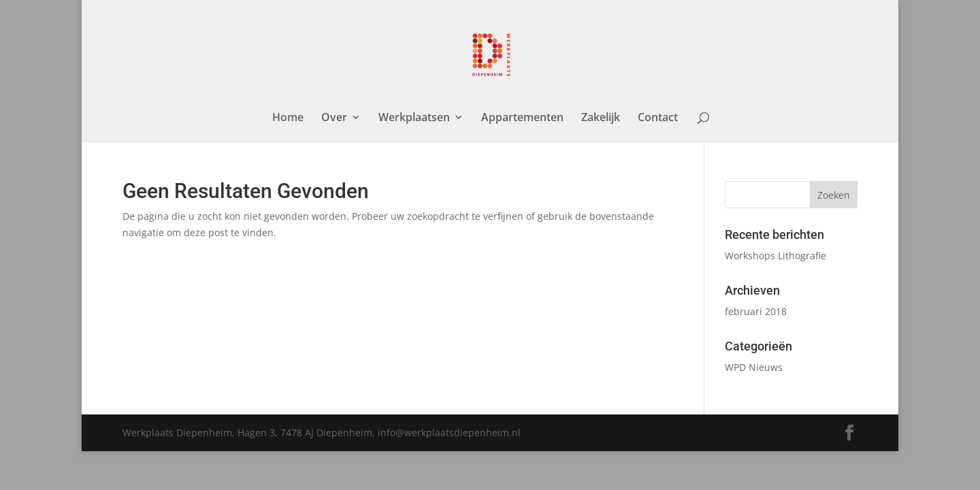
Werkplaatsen (414, 118)
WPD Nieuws (754, 367)
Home (288, 118)
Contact (658, 118)
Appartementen (522, 118)
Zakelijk (601, 118)
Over (334, 118)
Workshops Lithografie (775, 256)
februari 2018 (756, 311)
